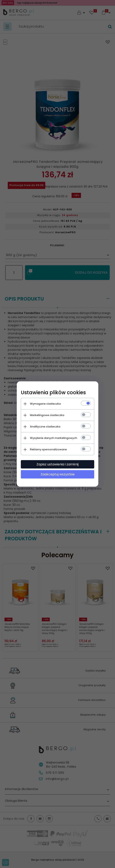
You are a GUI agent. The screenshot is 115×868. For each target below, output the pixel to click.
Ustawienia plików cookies (53, 392)
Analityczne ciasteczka (45, 427)
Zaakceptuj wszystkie (58, 474)
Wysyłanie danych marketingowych (54, 438)
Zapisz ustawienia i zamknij (57, 464)
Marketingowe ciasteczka (47, 415)
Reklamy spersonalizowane (48, 449)
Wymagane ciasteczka (45, 404)
